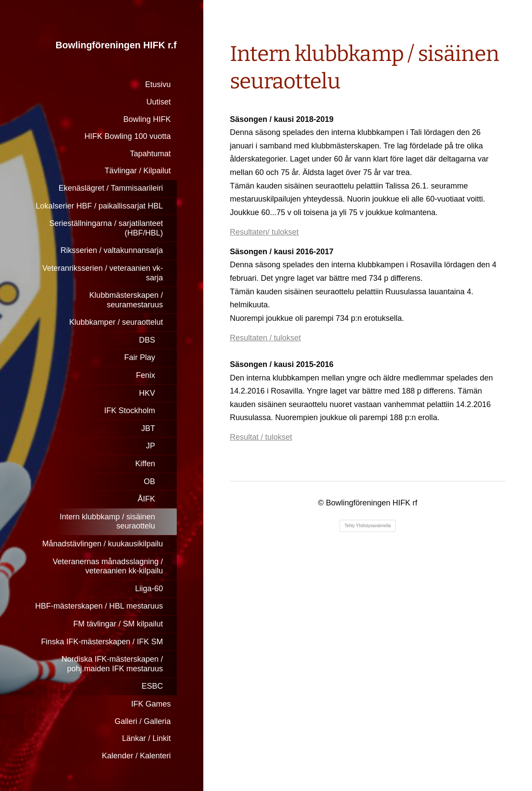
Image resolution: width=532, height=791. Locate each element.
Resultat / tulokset (261, 437)
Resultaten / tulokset (265, 338)
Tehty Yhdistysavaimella (368, 526)
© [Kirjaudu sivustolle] (322, 503)
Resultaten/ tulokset (264, 232)
